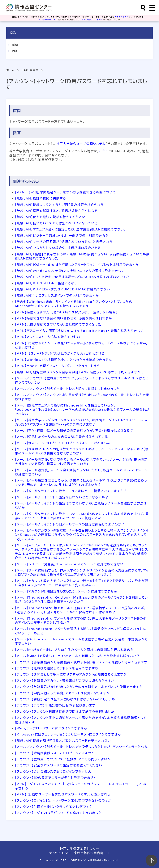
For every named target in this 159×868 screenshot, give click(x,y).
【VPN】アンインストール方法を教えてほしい (48, 337)
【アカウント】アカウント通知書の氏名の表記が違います (55, 705)
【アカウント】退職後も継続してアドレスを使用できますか (57, 668)
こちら (104, 151)
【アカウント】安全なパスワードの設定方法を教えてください (59, 765)
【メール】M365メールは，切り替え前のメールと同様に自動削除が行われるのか (74, 650)
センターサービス (47, 19)
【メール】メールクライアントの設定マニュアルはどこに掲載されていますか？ (71, 491)
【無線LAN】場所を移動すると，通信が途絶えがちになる (56, 211)
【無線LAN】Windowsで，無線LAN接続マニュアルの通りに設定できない (70, 271)
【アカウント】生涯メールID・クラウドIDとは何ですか (54, 807)
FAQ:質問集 (30, 70)
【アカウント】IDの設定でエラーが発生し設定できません (56, 778)
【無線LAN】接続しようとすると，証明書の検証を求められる (59, 205)
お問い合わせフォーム (92, 19)
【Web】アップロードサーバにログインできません (51, 728)
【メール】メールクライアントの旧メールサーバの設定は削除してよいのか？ (70, 524)
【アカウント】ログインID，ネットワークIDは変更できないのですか (63, 801)
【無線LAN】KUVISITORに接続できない (46, 283)
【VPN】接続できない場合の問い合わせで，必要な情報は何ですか (63, 318)
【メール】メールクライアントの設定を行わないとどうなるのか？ (62, 497)
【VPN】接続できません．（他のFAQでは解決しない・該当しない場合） (66, 312)
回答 (15, 51)
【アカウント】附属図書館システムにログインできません (55, 753)
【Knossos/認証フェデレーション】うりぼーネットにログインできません (68, 734)
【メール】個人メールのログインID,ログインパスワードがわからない (64, 443)
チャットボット (122, 17)
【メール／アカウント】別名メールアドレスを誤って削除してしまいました (67, 389)
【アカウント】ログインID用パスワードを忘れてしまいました (58, 813)
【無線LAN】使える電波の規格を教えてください (50, 217)
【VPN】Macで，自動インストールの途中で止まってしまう (58, 366)
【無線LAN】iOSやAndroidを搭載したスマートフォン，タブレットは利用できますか (77, 265)
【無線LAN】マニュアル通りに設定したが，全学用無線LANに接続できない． (70, 229)
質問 (15, 45)
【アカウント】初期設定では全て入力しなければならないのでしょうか (65, 699)
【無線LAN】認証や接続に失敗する (41, 198)
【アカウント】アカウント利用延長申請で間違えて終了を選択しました (65, 712)
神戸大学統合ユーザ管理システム (81, 144)
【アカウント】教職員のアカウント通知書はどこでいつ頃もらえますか (65, 681)
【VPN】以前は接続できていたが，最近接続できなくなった (58, 324)
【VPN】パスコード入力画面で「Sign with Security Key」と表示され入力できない (79, 331)
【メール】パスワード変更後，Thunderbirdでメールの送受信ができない (69, 564)
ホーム (10, 70)
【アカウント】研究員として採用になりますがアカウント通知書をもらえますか (71, 674)
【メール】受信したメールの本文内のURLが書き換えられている (62, 437)
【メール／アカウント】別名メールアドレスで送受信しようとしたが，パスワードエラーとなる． (82, 747)
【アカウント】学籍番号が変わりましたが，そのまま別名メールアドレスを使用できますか (79, 687)
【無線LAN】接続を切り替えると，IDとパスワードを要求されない (63, 741)
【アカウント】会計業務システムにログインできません (53, 772)
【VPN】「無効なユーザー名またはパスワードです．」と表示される (63, 794)
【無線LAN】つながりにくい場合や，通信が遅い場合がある (58, 248)
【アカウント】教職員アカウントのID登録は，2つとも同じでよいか (63, 759)
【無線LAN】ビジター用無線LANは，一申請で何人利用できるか (62, 236)
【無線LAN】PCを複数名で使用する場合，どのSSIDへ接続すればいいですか (72, 277)
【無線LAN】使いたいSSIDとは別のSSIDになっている (56, 223)
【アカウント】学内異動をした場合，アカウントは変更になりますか (62, 693)
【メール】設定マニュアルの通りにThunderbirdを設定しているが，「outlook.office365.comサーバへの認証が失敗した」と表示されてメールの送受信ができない (82, 410)
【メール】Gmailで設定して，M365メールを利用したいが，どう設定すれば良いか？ (77, 656)
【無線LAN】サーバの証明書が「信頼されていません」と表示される (64, 242)
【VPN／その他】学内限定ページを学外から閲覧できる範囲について (65, 192)
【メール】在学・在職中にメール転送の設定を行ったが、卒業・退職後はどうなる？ (74, 431)
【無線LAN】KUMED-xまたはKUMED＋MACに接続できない (62, 289)
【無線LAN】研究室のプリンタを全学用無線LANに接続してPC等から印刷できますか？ (79, 372)
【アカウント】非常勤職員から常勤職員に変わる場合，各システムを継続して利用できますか (81, 662)
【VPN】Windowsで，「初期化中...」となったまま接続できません (63, 360)
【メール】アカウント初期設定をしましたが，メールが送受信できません (66, 591)
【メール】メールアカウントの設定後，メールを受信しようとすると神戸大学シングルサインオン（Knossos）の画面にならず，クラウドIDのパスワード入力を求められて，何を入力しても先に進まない (82, 535)
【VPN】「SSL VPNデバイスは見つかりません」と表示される (60, 353)
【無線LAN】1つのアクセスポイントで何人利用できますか (57, 296)
